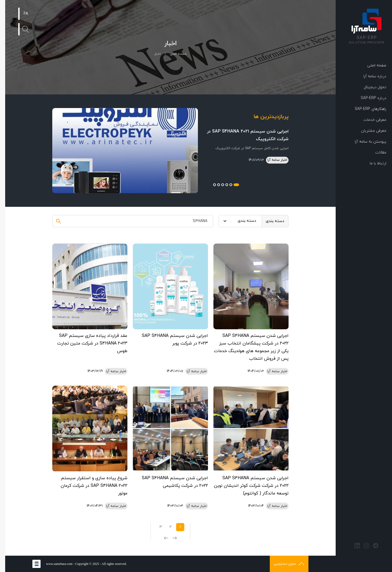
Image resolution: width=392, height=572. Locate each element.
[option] (165, 151)
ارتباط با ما (373, 163)
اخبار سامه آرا (272, 160)
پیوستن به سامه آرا (365, 142)
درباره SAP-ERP (368, 98)
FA (21, 14)
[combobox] (235, 221)
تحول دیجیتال (370, 87)
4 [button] (218, 185)
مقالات (376, 153)
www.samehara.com (54, 564)
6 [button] (209, 185)
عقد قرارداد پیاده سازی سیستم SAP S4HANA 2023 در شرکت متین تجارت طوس (87, 343)
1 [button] (231, 185)
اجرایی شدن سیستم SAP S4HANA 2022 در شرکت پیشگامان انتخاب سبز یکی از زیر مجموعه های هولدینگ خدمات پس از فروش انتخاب (246, 347)
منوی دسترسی (284, 564)
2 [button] (226, 185)
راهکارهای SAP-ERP (365, 109)
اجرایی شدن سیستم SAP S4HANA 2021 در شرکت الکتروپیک (243, 135)
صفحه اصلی (372, 65)
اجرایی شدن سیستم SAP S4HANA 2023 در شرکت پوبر (170, 340)
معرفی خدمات (370, 120)
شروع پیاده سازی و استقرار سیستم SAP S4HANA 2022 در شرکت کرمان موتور (89, 486)
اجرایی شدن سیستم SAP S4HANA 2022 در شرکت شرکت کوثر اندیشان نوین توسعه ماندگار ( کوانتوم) (246, 486)
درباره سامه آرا (370, 76)
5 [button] (213, 185)
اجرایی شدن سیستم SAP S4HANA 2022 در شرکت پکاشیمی (170, 482)
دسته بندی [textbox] (242, 221)
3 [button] (222, 185)
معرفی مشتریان (368, 131)
